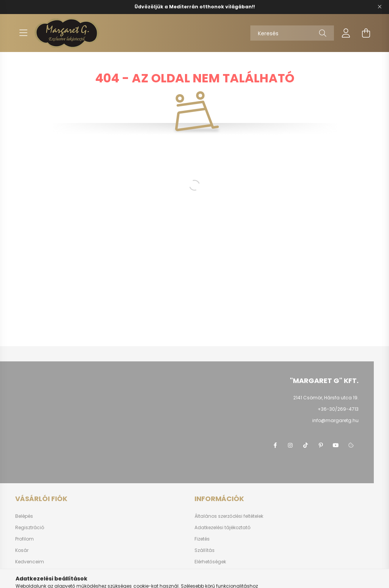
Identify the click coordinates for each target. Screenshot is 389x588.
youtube (336, 445)
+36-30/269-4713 (338, 409)
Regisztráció (30, 528)
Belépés (24, 516)
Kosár (22, 550)
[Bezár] (380, 7)
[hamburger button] (23, 33)
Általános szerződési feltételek (229, 516)
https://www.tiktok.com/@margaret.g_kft (305, 445)
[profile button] (346, 33)
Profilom (25, 539)
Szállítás (205, 550)
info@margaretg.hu (335, 420)
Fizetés (202, 539)
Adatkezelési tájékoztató (222, 528)
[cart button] (366, 33)
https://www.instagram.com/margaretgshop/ (290, 445)
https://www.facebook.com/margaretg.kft (275, 445)
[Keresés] (292, 33)
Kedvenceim (30, 562)
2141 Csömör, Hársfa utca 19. (326, 398)
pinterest (321, 445)
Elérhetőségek (210, 562)
